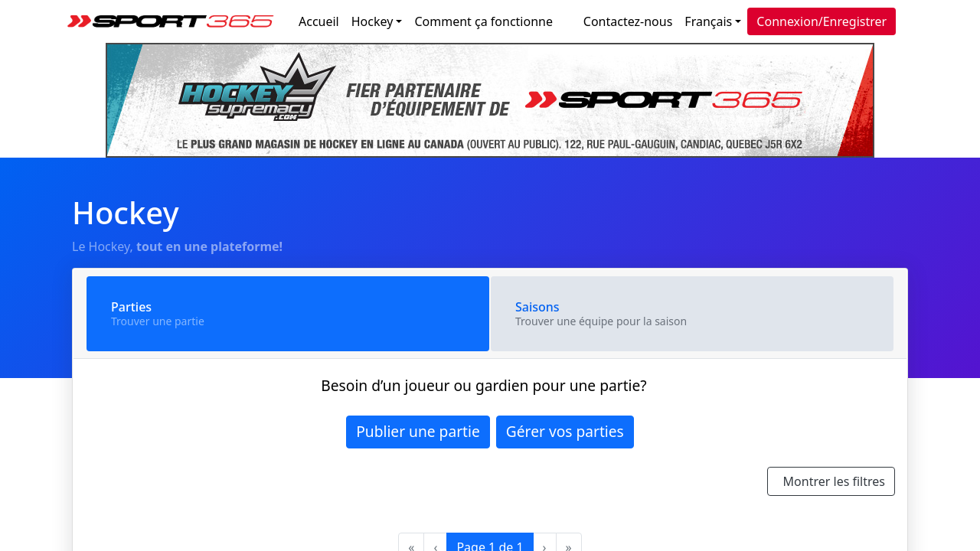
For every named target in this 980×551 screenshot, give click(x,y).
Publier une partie (418, 431)
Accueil (319, 21)
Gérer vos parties (565, 431)
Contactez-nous (628, 21)
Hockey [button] (372, 21)
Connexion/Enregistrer (822, 21)
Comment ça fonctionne (483, 21)
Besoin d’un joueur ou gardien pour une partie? (483, 385)
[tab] (288, 314)
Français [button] (708, 21)
